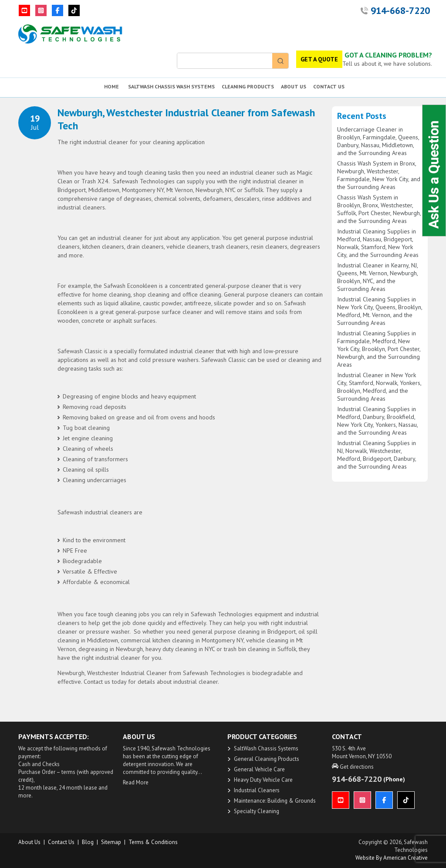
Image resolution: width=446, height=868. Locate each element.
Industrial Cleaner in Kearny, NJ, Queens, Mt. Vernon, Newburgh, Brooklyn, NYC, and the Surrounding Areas (377, 277)
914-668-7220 (400, 10)
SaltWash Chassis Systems (266, 748)
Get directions (353, 767)
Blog (88, 842)
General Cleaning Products (267, 759)
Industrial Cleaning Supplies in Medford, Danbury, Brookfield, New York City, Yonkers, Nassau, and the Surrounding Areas (377, 421)
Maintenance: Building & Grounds (275, 801)
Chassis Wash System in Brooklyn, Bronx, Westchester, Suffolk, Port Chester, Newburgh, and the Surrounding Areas (379, 209)
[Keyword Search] (225, 61)
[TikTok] (74, 10)
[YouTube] (24, 10)
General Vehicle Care (259, 769)
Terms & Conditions (153, 842)
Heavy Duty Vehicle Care (263, 780)
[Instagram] (41, 10)
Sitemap (111, 842)
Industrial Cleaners (257, 790)
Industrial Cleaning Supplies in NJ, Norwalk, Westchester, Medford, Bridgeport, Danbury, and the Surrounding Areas (377, 455)
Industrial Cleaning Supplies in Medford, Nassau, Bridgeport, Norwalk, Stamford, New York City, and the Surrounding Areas (378, 243)
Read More (136, 782)
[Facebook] (57, 10)
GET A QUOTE (319, 59)
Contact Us (61, 842)
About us (29, 842)
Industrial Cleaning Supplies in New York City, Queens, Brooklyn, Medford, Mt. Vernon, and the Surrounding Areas (380, 311)
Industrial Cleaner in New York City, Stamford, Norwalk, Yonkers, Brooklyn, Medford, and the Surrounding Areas (379, 387)
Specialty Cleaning (257, 811)
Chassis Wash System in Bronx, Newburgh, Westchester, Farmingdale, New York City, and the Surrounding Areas (379, 175)
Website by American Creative (392, 858)
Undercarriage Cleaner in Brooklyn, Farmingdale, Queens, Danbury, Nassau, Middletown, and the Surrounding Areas (378, 141)
